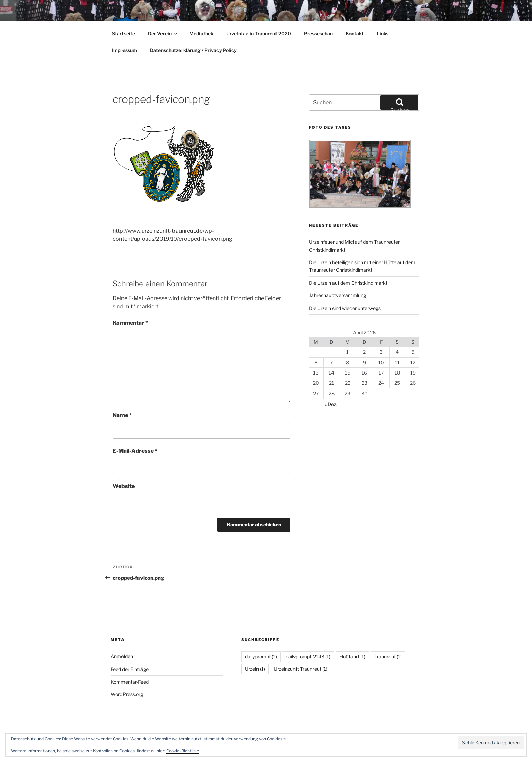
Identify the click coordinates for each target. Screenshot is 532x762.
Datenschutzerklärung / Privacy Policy (193, 50)
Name (122, 415)
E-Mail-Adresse (135, 451)
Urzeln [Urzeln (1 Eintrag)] (255, 669)
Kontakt (355, 33)
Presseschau (318, 33)
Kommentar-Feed (130, 682)
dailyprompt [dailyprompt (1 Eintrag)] (261, 657)
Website (124, 486)
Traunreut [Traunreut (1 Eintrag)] (388, 657)
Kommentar (130, 323)
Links (383, 33)
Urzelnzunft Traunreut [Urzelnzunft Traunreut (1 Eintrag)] (301, 669)
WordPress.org (127, 694)
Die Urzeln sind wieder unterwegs (345, 308)
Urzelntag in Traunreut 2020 (259, 33)
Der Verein (163, 33)
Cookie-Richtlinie (183, 751)
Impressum (125, 50)
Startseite (123, 33)
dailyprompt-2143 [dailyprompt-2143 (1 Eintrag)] (308, 657)
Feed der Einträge (130, 669)
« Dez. (331, 404)
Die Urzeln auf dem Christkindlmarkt (348, 283)
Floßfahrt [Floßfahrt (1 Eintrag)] (352, 657)
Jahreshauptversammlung (338, 295)
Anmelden (122, 656)
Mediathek (201, 33)
